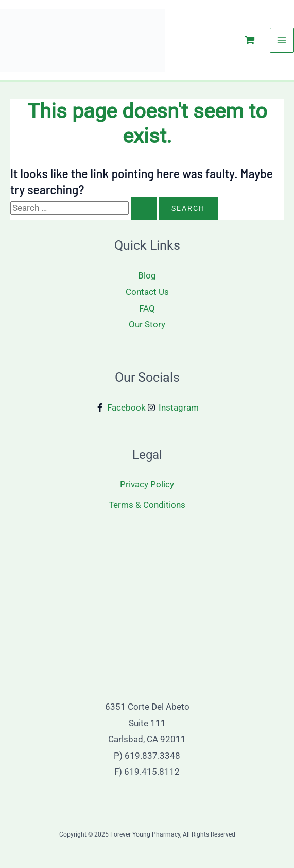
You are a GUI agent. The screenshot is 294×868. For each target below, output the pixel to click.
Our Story (147, 324)
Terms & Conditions (147, 505)
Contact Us (147, 292)
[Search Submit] (144, 208)
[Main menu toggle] (282, 40)
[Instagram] (173, 408)
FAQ (147, 308)
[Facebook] (121, 408)
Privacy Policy (147, 484)
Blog (147, 275)
